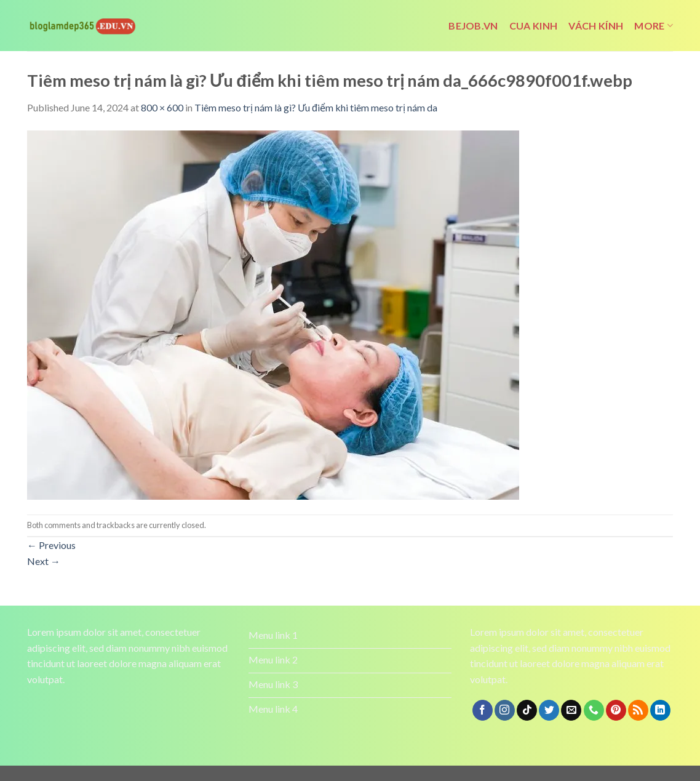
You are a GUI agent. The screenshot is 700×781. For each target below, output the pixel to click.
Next (44, 561)
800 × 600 (162, 107)
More (654, 26)
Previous (51, 545)
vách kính (596, 26)
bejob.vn (473, 26)
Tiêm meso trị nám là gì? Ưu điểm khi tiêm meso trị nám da (316, 107)
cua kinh (534, 26)
